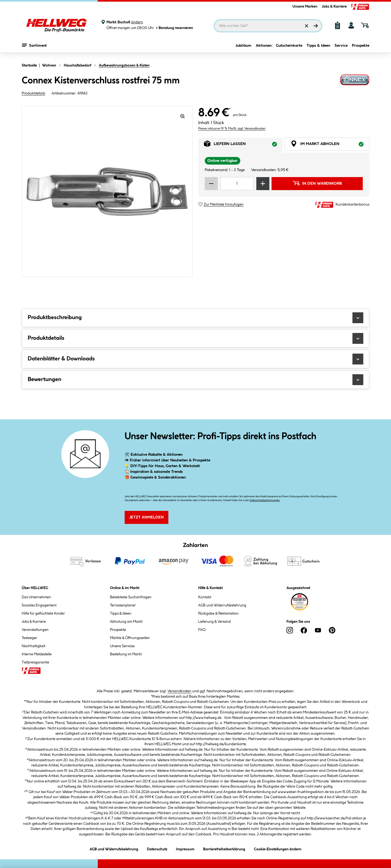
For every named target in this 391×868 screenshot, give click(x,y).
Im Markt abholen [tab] (330, 145)
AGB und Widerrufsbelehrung (222, 605)
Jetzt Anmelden (146, 517)
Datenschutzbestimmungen (265, 500)
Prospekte (361, 48)
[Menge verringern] (211, 184)
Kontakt (205, 597)
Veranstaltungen (35, 630)
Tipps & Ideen (318, 48)
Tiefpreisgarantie (35, 662)
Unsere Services (122, 646)
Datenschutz (157, 848)
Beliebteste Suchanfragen (131, 597)
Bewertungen (195, 380)
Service (341, 48)
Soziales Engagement (39, 605)
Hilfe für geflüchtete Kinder (43, 614)
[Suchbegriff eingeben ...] (268, 26)
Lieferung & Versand (215, 622)
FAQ (202, 630)
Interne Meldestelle (37, 654)
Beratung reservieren (174, 28)
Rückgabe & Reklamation (218, 614)
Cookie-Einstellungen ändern (278, 848)
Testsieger (29, 638)
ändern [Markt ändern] (137, 22)
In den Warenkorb (317, 183)
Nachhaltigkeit (34, 646)
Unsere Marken (305, 7)
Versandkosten (179, 691)
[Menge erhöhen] (263, 184)
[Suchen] (316, 26)
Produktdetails (33, 93)
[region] (107, 192)
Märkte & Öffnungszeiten (130, 638)
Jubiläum (243, 48)
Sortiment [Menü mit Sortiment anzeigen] (34, 48)
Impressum (185, 848)
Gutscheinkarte (289, 48)
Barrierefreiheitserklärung (224, 848)
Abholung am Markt (126, 622)
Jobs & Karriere (334, 7)
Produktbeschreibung (195, 318)
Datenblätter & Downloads (195, 359)
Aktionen (264, 48)
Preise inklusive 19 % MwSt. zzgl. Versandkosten (232, 129)
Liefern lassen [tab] (243, 145)
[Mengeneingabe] (237, 184)
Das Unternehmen (36, 597)
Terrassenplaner (123, 605)
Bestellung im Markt (126, 654)
